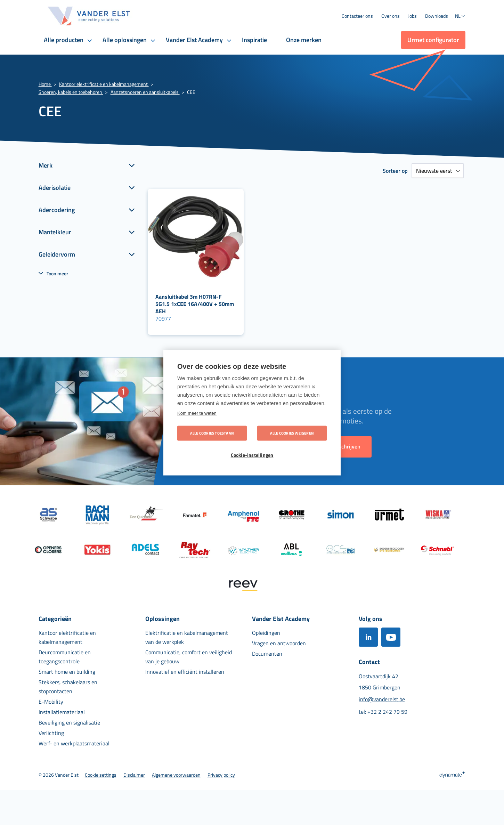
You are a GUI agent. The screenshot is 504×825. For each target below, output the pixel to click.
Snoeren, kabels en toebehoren (71, 92)
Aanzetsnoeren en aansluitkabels (145, 92)
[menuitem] (391, 16)
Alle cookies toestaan (212, 433)
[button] (460, 17)
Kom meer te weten (197, 413)
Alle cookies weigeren (292, 433)
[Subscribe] (347, 447)
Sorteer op (395, 171)
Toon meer (57, 273)
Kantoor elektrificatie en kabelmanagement (104, 84)
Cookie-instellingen (252, 455)
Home (45, 84)
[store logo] (89, 16)
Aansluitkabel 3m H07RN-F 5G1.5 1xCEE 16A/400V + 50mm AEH (195, 304)
